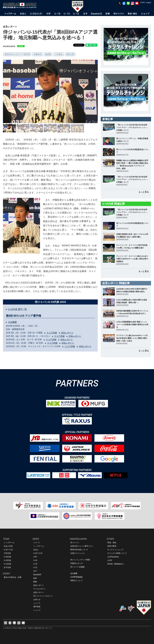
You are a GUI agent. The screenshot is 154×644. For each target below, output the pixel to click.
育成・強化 (112, 543)
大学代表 (7, 553)
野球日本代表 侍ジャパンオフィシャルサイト (21, 5)
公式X (110, 560)
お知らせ (37, 600)
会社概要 (74, 573)
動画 (35, 582)
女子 (35, 571)
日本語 (142, 2)
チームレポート (40, 589)
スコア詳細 (52, 333)
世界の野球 (112, 546)
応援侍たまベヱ (77, 563)
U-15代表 (7, 560)
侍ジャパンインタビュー (43, 596)
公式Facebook (113, 557)
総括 (35, 578)
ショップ (37, 610)
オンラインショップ (115, 550)
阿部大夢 (70, 54)
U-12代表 (7, 564)
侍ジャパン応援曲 (77, 567)
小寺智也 (59, 54)
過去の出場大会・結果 (13, 577)
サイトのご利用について (117, 553)
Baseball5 (37, 575)
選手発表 (37, 607)
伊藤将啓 (37, 54)
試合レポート (67, 333)
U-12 (35, 567)
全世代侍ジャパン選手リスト (82, 546)
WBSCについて (77, 581)
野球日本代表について (79, 550)
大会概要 (12, 322)
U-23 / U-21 (8, 550)
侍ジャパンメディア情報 (80, 560)
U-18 (35, 560)
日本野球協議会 (77, 577)
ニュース (37, 603)
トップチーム (9, 543)
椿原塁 (48, 54)
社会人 (36, 550)
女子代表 (7, 567)
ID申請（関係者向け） (116, 564)
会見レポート (39, 592)
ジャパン (37, 543)
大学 (35, 557)
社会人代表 (8, 546)
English (149, 3)
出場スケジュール (77, 553)
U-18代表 (7, 557)
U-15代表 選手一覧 (17, 309)
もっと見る (144, 192)
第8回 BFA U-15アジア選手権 (17, 54)
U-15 (35, 564)
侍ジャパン (75, 543)
